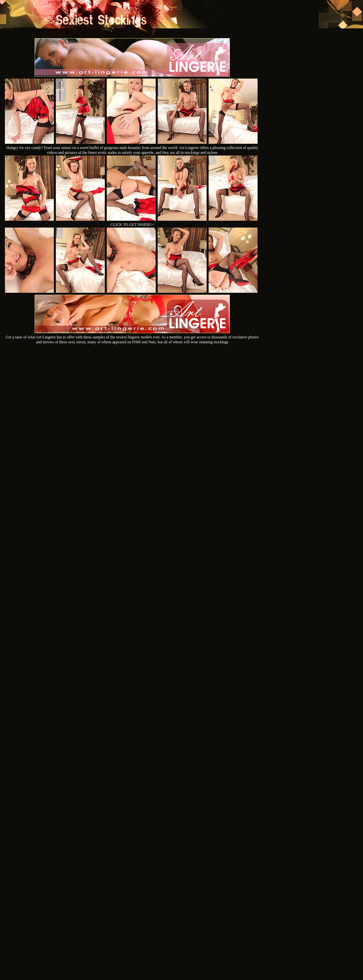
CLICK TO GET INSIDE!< (132, 225)
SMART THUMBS (193, 891)
